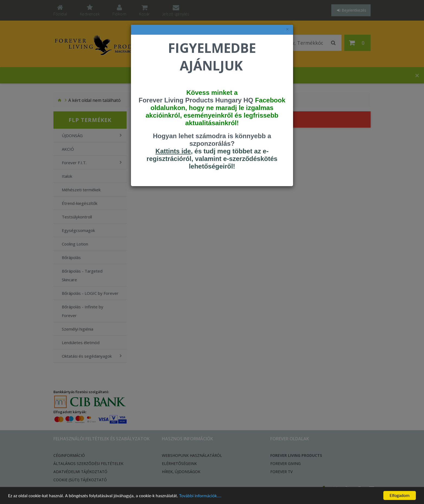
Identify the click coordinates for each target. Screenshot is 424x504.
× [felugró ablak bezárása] (287, 29)
